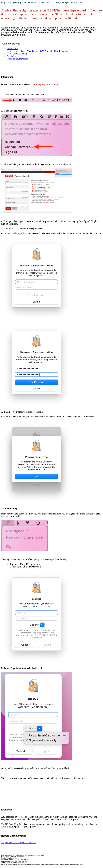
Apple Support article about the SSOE (18, 843)
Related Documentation (18, 59)
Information (12, 49)
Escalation (12, 56)
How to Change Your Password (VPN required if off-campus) (40, 51)
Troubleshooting (20, 54)
